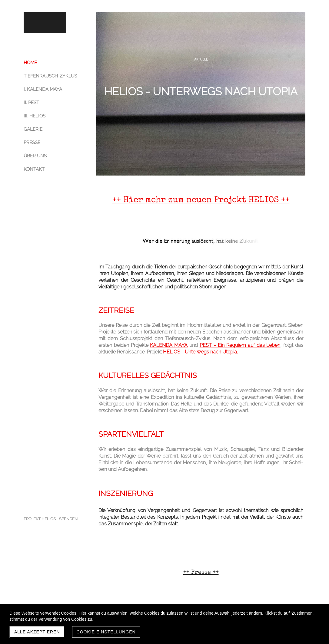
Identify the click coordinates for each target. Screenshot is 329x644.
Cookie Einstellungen (106, 632)
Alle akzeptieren (37, 632)
